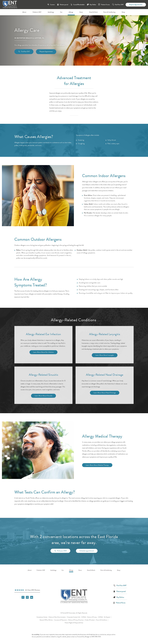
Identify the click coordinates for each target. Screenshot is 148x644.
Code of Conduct (91, 620)
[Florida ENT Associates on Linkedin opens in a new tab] (32, 597)
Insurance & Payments (61, 620)
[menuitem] (25, 12)
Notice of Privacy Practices (77, 620)
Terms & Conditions (102, 620)
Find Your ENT (119, 5)
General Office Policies (46, 620)
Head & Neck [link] (93, 12)
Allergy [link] (71, 12)
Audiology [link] (51, 12)
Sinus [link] (81, 12)
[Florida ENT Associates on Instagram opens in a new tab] (27, 597)
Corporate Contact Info (74, 617)
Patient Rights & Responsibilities (74, 623)
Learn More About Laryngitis (105, 356)
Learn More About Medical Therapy (94, 465)
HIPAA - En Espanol (105, 617)
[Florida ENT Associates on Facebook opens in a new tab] (23, 597)
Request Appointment (136, 5)
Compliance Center (42, 617)
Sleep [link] (123, 12)
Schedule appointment (87, 550)
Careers (52, 5)
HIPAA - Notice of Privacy (90, 617)
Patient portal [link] (64, 5)
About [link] (24, 12)
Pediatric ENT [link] (37, 12)
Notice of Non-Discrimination (58, 617)
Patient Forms (105, 5)
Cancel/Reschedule (79, 5)
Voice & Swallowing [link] (109, 12)
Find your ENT (62, 550)
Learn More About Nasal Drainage (105, 394)
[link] (27, 590)
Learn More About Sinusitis (43, 397)
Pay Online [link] (93, 5)
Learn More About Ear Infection (43, 353)
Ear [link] (61, 12)
